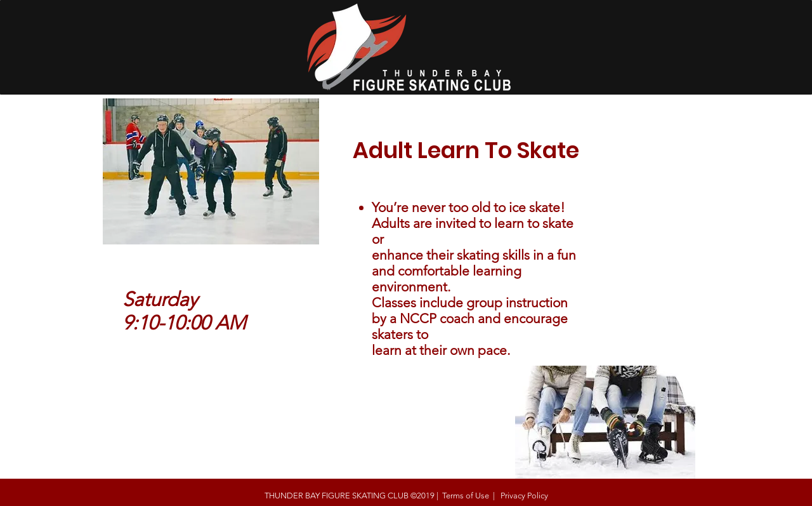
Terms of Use (466, 496)
